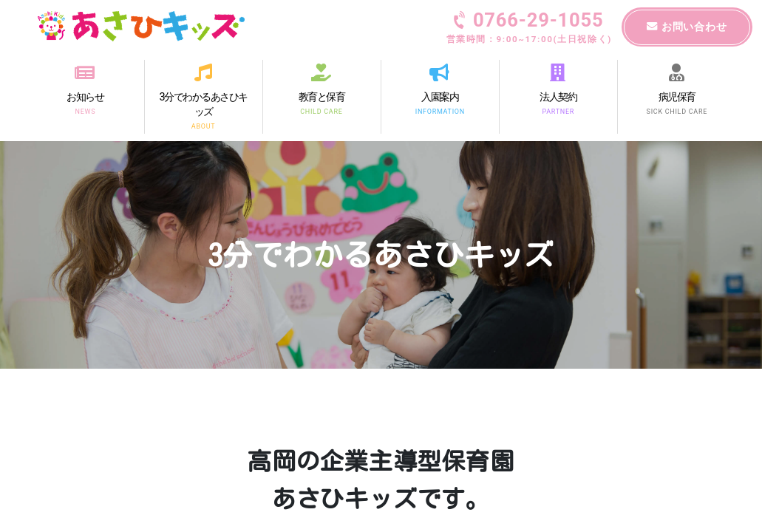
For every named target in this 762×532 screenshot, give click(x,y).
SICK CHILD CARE (676, 111)
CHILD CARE (321, 111)
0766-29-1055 (529, 29)
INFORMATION (439, 111)
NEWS (85, 111)
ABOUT (203, 126)
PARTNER (558, 111)
